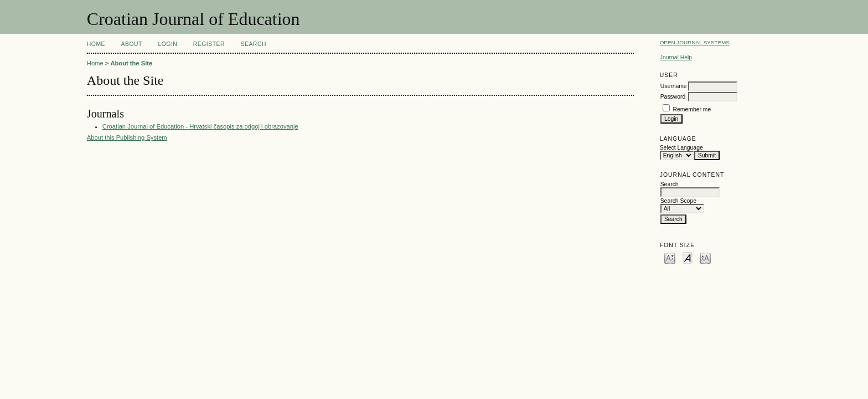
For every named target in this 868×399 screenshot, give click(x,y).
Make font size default (688, 257)
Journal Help (676, 57)
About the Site (131, 63)
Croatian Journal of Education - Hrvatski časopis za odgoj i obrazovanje (200, 126)
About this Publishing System (127, 137)
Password (673, 97)
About (132, 44)
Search (254, 44)
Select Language (681, 148)
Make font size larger (705, 257)
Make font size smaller (670, 257)
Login (167, 44)
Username (674, 86)
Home (96, 44)
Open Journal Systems (695, 42)
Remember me (692, 109)
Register (209, 44)
